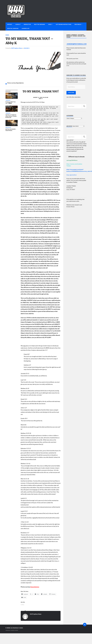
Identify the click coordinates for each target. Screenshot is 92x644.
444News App (26, 28)
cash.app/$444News (72, 160)
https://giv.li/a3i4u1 (72, 175)
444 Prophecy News (17, 48)
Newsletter (27, 24)
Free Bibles (78, 24)
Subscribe (71, 93)
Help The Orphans (40, 24)
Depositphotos (35, 587)
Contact (18, 24)
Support (10, 24)
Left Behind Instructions (64, 24)
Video (50, 24)
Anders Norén (15, 630)
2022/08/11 (27, 48)
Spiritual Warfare (13, 28)
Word (7, 35)
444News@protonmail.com (77, 44)
